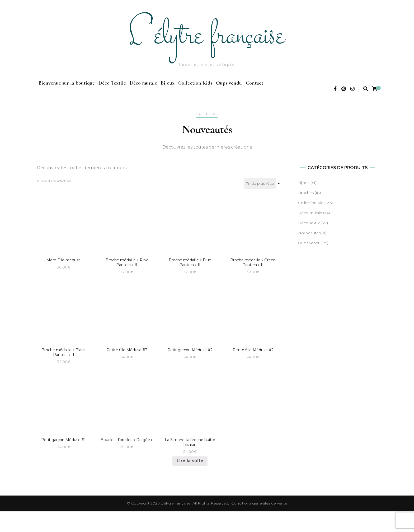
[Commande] (262, 204)
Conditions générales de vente (259, 524)
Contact (335, 88)
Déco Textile (131, 88)
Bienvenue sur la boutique (73, 88)
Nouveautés (309, 253)
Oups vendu (297, 88)
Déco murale (174, 88)
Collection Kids (251, 88)
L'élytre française (207, 36)
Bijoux (211, 88)
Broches (306, 213)
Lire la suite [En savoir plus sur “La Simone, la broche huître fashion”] (190, 481)
